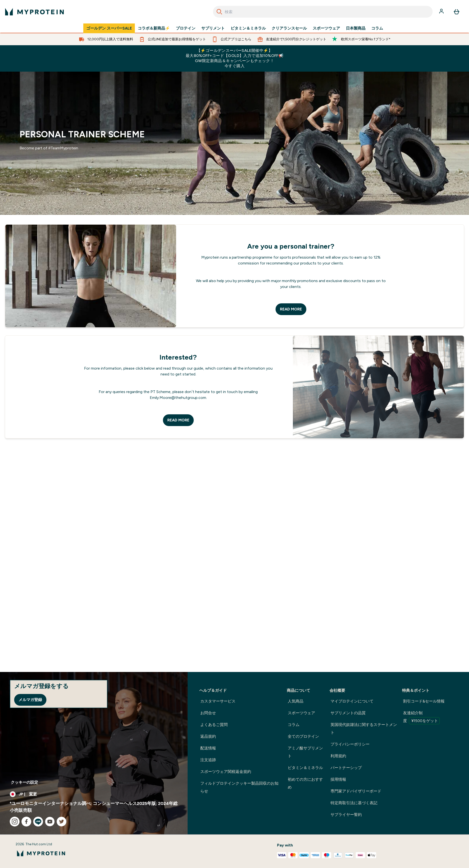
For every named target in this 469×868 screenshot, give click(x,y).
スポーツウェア (326, 28)
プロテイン (186, 28)
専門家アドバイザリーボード (356, 791)
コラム (377, 28)
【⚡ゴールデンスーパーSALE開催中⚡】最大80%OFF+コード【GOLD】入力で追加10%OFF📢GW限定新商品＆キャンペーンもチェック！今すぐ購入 (234, 58)
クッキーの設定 (24, 782)
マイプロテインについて (352, 701)
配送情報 (208, 748)
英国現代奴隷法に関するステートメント (364, 729)
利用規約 (338, 756)
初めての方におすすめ (305, 783)
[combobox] (323, 12)
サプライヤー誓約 (346, 815)
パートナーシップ (346, 768)
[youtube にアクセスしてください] (50, 822)
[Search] (219, 12)
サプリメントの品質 (348, 713)
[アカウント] (442, 12)
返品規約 (208, 736)
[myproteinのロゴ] (34, 12)
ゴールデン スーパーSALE (109, 28)
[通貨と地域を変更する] (94, 794)
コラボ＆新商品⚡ (154, 28)
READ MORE (291, 309)
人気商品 (296, 701)
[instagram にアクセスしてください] (15, 822)
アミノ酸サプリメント (305, 752)
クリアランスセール (289, 28)
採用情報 (338, 779)
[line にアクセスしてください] (38, 822)
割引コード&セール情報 (424, 701)
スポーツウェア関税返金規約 (226, 772)
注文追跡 (208, 760)
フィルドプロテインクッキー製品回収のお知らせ (239, 787)
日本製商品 (356, 28)
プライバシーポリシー (350, 744)
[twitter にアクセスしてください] (62, 822)
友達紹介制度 (421, 717)
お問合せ (208, 713)
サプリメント (213, 28)
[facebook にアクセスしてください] (26, 822)
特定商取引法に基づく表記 (354, 803)
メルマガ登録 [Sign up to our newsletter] (30, 700)
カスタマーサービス (218, 701)
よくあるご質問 (214, 725)
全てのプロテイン (303, 736)
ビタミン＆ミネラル (248, 28)
